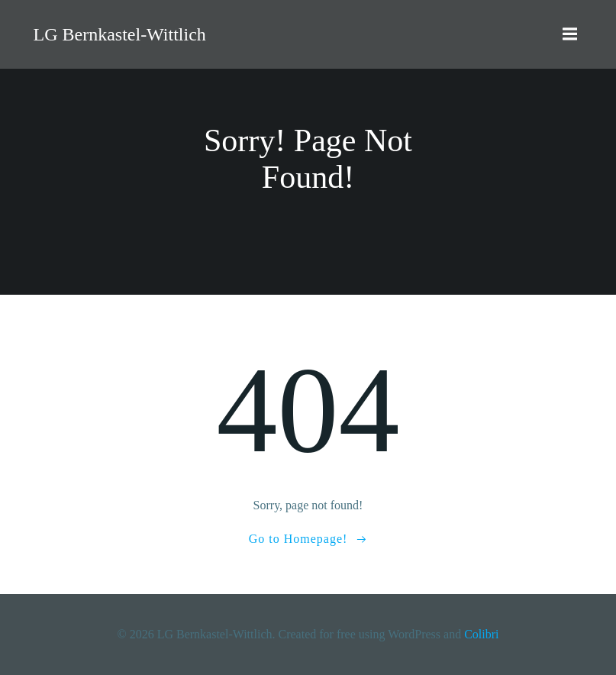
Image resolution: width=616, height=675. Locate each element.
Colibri (481, 634)
